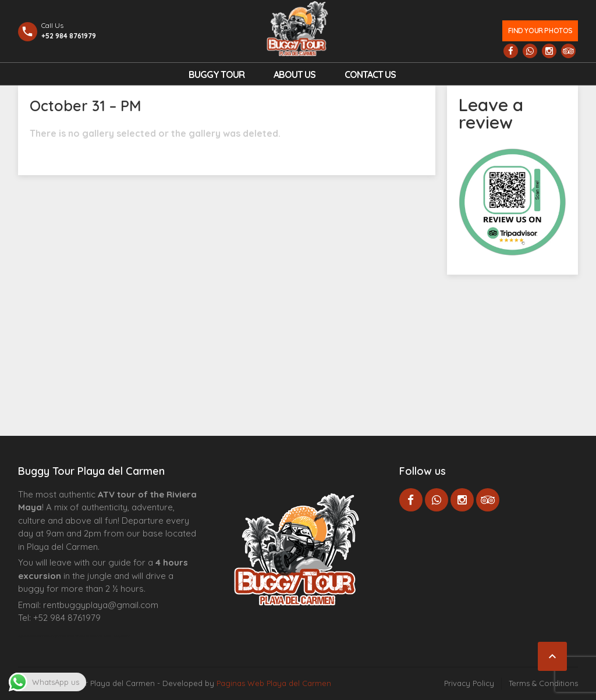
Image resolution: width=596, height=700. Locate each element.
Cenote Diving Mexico (116, 636)
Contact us (370, 74)
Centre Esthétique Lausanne (84, 636)
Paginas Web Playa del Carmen (274, 683)
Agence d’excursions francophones (42, 636)
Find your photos (540, 31)
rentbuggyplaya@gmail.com (101, 605)
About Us (295, 74)
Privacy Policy (469, 683)
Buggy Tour (217, 74)
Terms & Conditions (543, 683)
